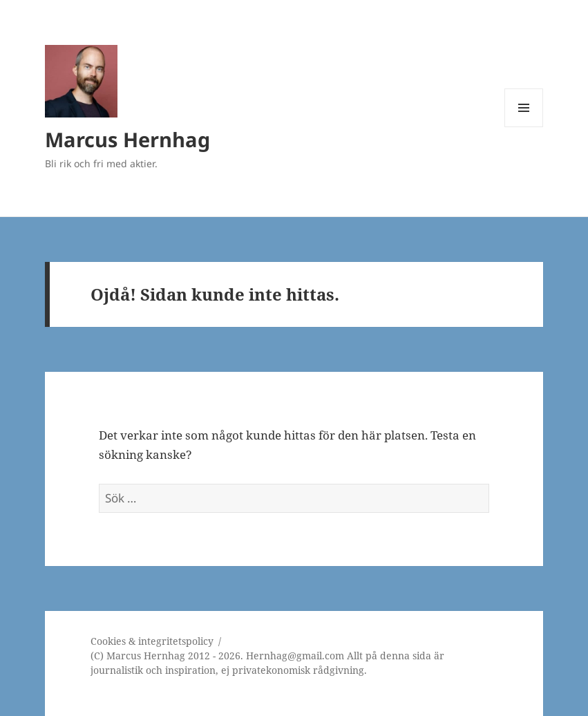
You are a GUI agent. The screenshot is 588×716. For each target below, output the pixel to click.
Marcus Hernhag (127, 139)
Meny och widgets (524, 127)
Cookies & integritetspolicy (152, 641)
